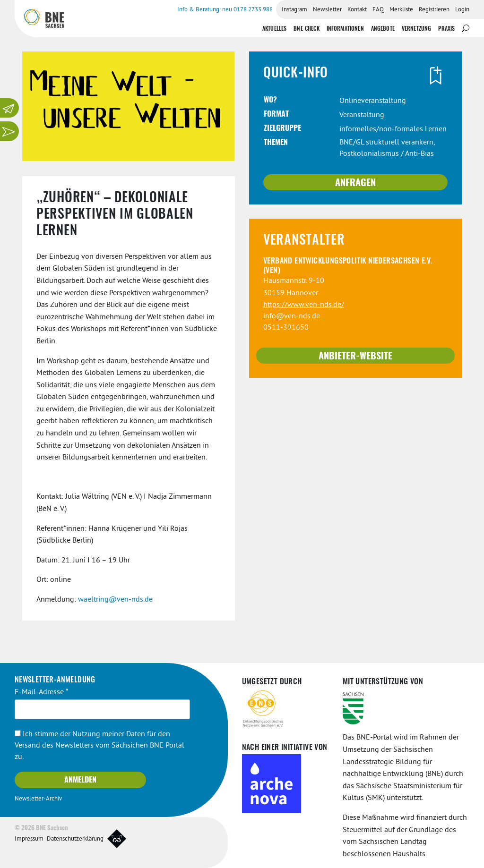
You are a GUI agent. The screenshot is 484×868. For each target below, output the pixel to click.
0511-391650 (286, 328)
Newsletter (327, 10)
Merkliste (401, 10)
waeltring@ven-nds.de (115, 600)
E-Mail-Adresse (42, 692)
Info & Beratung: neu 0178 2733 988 (225, 10)
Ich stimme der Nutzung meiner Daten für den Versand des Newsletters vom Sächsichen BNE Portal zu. (99, 746)
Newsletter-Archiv (38, 799)
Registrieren (434, 10)
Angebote (383, 29)
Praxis (446, 29)
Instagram (294, 10)
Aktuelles (274, 29)
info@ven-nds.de (292, 316)
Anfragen (355, 183)
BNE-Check (306, 29)
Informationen (345, 29)
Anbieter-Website (355, 357)
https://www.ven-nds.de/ (304, 305)
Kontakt (357, 10)
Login (462, 10)
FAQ (378, 10)
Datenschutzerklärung (75, 839)
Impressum (29, 839)
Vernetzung (417, 29)
